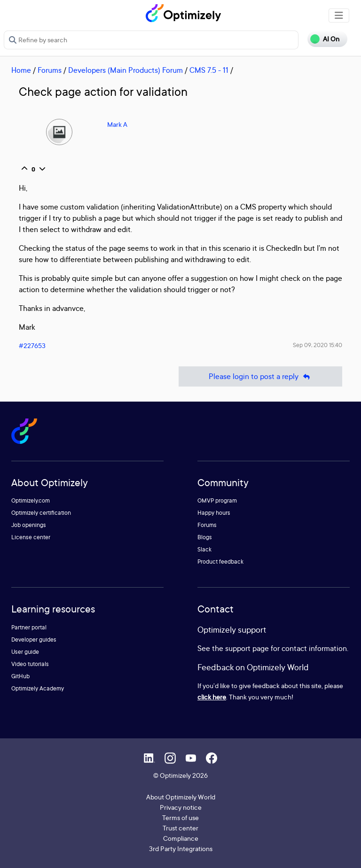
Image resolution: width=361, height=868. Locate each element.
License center (31, 537)
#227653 (32, 345)
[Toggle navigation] (339, 15)
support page (247, 648)
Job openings (29, 525)
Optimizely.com (31, 500)
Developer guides (34, 639)
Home (21, 70)
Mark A (117, 124)
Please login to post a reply (260, 376)
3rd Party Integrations (181, 849)
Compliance (181, 838)
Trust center (180, 828)
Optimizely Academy (38, 688)
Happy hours (214, 513)
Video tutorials (30, 664)
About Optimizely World (181, 797)
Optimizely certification (41, 513)
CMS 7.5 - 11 (209, 70)
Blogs (205, 537)
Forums (50, 70)
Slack (204, 549)
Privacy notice (181, 807)
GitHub (20, 676)
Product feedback (220, 562)
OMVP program (217, 500)
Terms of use (180, 818)
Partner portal (29, 627)
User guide (25, 652)
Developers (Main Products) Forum (126, 70)
